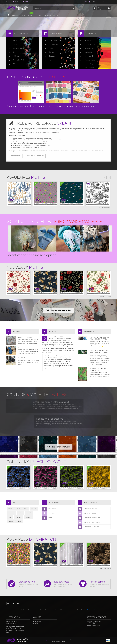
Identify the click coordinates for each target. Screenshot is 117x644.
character (11, 513)
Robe (20, 347)
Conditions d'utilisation (14, 629)
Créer (36, 623)
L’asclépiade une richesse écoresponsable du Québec (100, 352)
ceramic (29, 513)
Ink (11, 52)
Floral (48, 48)
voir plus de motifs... (105, 208)
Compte (96, 2)
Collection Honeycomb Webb (59, 447)
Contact (56, 15)
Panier (103, 8)
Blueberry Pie (86, 48)
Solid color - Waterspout (89, 518)
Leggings (21, 357)
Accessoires (49, 509)
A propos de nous (11, 621)
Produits (39, 15)
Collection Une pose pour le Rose (59, 310)
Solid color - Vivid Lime (88, 527)
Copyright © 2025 (47, 640)
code (10, 517)
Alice (12, 40)
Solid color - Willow (87, 513)
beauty (11, 521)
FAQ (7, 632)
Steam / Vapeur (16, 64)
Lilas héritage (86, 64)
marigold (19, 517)
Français (106, 2)
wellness (28, 517)
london (34, 509)
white (10, 509)
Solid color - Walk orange (89, 522)
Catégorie (56, 33)
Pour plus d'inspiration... (105, 569)
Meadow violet (87, 68)
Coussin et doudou (25, 337)
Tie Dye (13, 44)
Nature (48, 60)
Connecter (37, 621)
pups (26, 509)
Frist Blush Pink (87, 44)
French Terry (49, 513)
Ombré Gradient (16, 48)
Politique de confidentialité (15, 627)
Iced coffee (85, 52)
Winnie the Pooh (16, 60)
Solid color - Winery (87, 509)
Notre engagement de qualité (15, 631)
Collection (21, 33)
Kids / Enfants (51, 44)
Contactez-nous (11, 623)
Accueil (15, 15)
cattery (20, 513)
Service (48, 15)
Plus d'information (91, 610)
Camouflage (50, 40)
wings (18, 509)
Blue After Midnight (88, 40)
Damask (49, 56)
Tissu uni (91, 33)
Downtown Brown (88, 56)
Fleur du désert (87, 60)
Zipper (47, 518)
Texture (49, 52)
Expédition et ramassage (14, 625)
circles (19, 521)
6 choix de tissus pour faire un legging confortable (100, 338)
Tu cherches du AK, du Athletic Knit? (98, 369)
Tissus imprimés (27, 14)
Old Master (14, 56)
